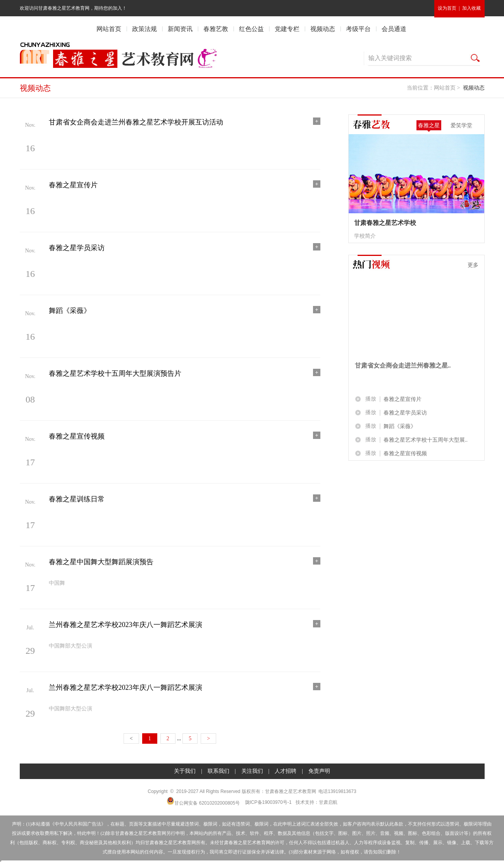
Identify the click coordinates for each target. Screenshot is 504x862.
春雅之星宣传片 (403, 399)
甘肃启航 (328, 802)
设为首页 (447, 8)
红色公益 (251, 29)
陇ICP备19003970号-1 (268, 802)
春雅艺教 (216, 29)
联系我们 (218, 771)
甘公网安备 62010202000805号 (203, 801)
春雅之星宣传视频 (405, 453)
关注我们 (252, 771)
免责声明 (319, 771)
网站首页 (109, 29)
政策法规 (144, 29)
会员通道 (394, 29)
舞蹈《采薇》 (400, 426)
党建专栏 (287, 29)
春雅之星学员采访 (405, 413)
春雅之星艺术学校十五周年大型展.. (426, 440)
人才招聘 (286, 771)
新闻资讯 (180, 29)
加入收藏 (471, 8)
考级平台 (358, 29)
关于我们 (185, 771)
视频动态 (323, 29)
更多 (473, 265)
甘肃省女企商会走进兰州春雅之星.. (403, 365)
